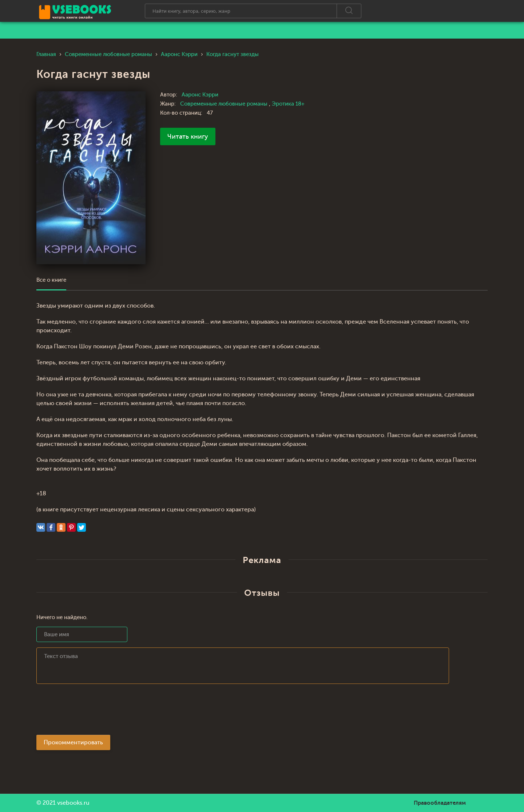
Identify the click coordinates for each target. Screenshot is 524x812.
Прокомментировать (73, 742)
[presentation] (92, 712)
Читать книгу (188, 136)
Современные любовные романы (225, 104)
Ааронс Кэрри (200, 95)
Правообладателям (440, 803)
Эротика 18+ (288, 104)
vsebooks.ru (73, 803)
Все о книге (51, 280)
